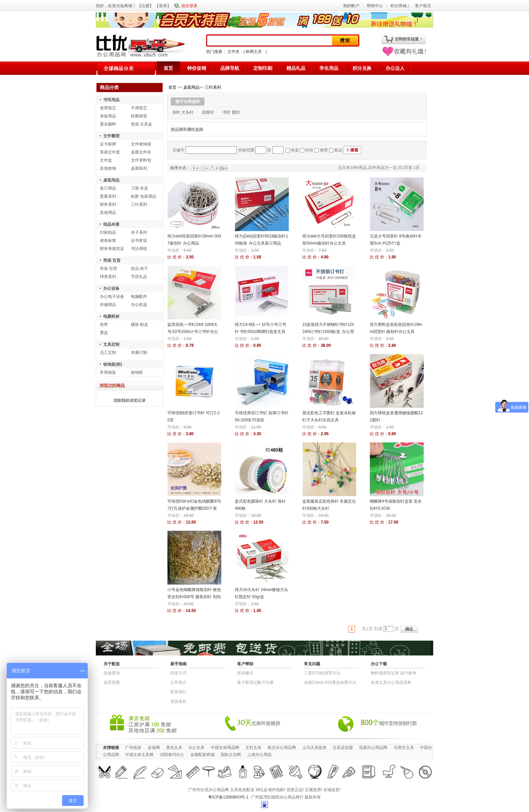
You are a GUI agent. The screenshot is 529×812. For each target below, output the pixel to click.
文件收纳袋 (141, 144)
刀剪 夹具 (140, 188)
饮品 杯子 (140, 269)
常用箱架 (108, 372)
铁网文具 (254, 52)
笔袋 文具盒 (142, 124)
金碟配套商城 (202, 755)
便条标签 (108, 241)
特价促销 (197, 68)
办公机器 (139, 305)
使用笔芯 (108, 108)
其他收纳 (108, 168)
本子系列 (139, 232)
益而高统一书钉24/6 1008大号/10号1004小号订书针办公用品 (193, 332)
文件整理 (111, 136)
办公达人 (395, 68)
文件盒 (106, 160)
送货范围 (112, 682)
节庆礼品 (139, 277)
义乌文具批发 (314, 748)
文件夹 (233, 52)
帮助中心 (375, 6)
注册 (145, 6)
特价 (309, 150)
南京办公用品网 (282, 748)
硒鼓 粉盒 (140, 325)
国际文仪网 (231, 755)
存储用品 (108, 305)
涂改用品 (108, 116)
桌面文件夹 (141, 152)
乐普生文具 (404, 748)
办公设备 (111, 288)
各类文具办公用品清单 (391, 682)
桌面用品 (111, 180)
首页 (168, 68)
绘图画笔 (139, 116)
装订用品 (108, 188)
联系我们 (178, 692)
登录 (163, 6)
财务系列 (108, 204)
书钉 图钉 (231, 112)
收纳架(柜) (113, 364)
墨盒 (104, 333)
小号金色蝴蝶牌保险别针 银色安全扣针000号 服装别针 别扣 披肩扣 (194, 597)
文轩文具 (253, 748)
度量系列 (108, 196)
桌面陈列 (139, 168)
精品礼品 (296, 68)
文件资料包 (141, 160)
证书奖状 (139, 241)
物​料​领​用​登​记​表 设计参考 (394, 673)
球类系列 (108, 277)
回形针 (208, 112)
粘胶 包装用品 (144, 196)
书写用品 (111, 100)
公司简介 (178, 682)
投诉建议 (245, 673)
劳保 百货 (112, 260)
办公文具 (196, 748)
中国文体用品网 (225, 748)
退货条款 (178, 701)
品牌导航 (230, 68)
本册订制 (139, 353)
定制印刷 (263, 68)
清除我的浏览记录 (130, 400)
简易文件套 (110, 152)
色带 (104, 325)
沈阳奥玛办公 (172, 755)
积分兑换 (362, 68)
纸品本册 (111, 224)
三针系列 (139, 204)
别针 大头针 (183, 112)
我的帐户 (351, 6)
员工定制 (108, 353)
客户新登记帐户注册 (255, 682)
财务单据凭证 (112, 249)
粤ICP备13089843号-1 (228, 797)
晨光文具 (174, 748)
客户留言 (423, 6)
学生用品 (329, 68)
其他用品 (108, 213)
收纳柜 (137, 372)
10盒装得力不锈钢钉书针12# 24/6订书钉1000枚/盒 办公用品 (328, 332)
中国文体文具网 (139, 755)
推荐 (324, 150)
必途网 (154, 748)
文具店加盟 (343, 748)
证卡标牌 (108, 144)
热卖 (295, 150)
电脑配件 (139, 297)
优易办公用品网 (373, 748)
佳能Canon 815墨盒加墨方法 (330, 682)
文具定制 (111, 344)
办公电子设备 (112, 297)
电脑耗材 (111, 316)
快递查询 (112, 673)
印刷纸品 (108, 232)
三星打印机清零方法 (322, 673)
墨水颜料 (108, 124)
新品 (338, 150)
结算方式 (178, 673)
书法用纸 (139, 249)
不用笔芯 (139, 108)
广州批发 (133, 748)
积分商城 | (400, 6)
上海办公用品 (259, 755)
